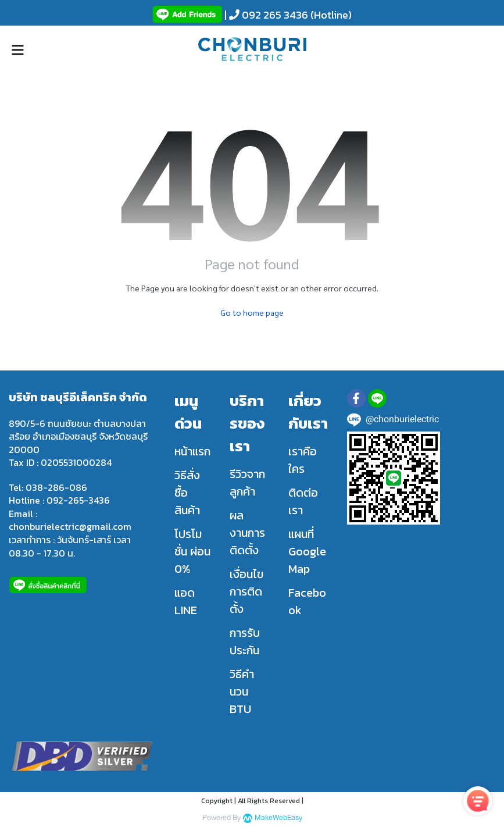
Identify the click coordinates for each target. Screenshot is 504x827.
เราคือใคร (303, 460)
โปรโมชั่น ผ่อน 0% (192, 551)
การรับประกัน (245, 641)
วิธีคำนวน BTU (242, 691)
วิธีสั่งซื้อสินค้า (187, 493)
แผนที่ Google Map (307, 551)
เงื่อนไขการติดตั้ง (246, 591)
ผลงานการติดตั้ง (247, 533)
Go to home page (252, 312)
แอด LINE (186, 601)
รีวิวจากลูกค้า (247, 483)
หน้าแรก (192, 451)
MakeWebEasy (278, 818)
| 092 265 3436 (265, 15)
